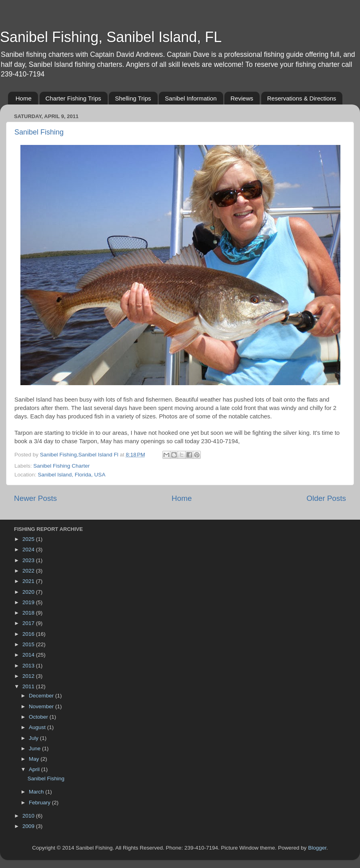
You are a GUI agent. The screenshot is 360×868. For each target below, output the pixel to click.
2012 (29, 676)
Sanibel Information (191, 98)
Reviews (242, 98)
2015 (29, 644)
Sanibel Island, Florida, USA (72, 475)
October (39, 717)
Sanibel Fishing (39, 132)
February (40, 803)
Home (24, 98)
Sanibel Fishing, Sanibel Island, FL (111, 37)
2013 (29, 666)
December (42, 696)
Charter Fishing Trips (73, 98)
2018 (29, 613)
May (35, 759)
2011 (29, 686)
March (37, 792)
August (38, 727)
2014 (29, 655)
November (42, 706)
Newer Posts (35, 498)
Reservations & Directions (302, 98)
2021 (29, 581)
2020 (29, 592)
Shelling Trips (133, 98)
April (35, 769)
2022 (29, 571)
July (34, 738)
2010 (29, 816)
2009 (29, 826)
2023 (29, 560)
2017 (29, 623)
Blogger (317, 848)
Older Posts (326, 498)
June (35, 748)
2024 (29, 550)
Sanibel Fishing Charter (61, 466)
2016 (29, 634)
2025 (29, 539)
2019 (29, 602)
